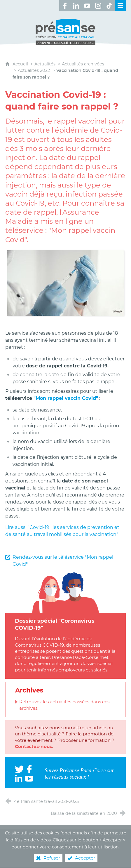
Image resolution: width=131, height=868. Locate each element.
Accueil (21, 64)
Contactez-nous (33, 746)
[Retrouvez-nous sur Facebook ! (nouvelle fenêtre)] (65, 6)
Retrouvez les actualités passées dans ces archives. (64, 705)
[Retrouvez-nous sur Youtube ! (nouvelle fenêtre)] (87, 6)
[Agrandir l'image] (66, 283)
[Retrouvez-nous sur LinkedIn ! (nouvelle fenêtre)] (76, 6)
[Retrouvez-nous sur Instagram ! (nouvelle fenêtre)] (98, 6)
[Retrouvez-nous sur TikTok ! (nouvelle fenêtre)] (109, 6)
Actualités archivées (83, 64)
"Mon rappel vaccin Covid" (66, 398)
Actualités (45, 64)
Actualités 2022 (34, 70)
